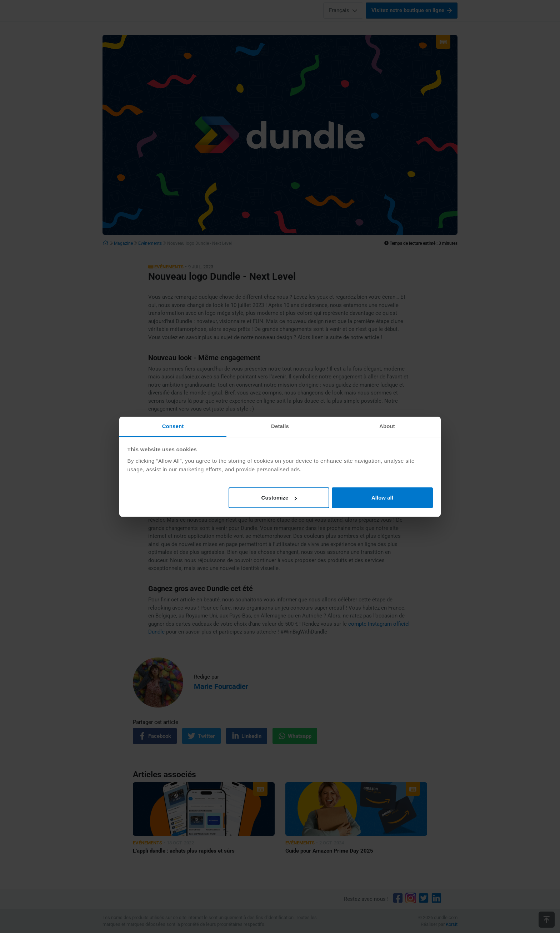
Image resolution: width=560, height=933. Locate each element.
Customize (279, 498)
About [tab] (387, 426)
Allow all (382, 498)
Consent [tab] (173, 426)
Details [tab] (280, 426)
